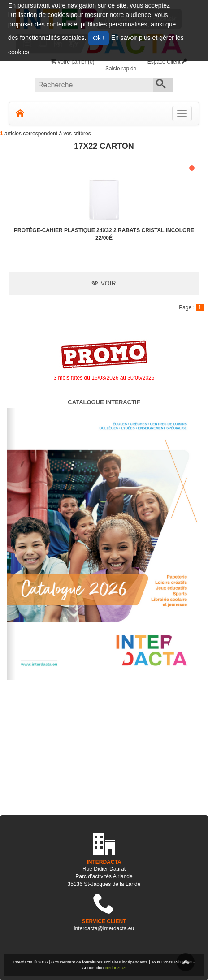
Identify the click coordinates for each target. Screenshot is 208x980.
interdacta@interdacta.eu (104, 928)
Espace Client (167, 62)
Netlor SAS (115, 968)
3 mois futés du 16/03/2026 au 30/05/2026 (104, 378)
